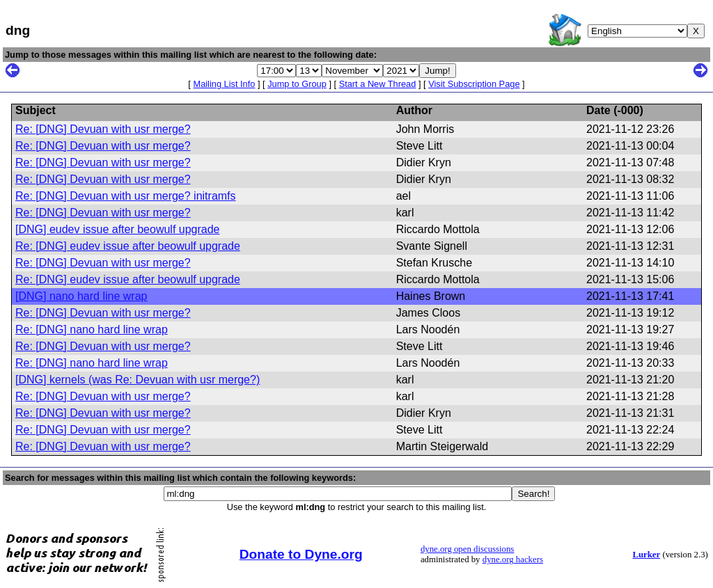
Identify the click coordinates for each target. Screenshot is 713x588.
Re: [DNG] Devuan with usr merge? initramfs (126, 196)
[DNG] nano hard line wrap (81, 296)
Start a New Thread (378, 84)
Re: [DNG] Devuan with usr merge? (103, 129)
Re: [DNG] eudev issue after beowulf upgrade (128, 246)
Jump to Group (297, 84)
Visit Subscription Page (474, 84)
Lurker (646, 555)
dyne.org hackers (513, 559)
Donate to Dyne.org (301, 554)
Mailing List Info (224, 84)
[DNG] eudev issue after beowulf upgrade (118, 229)
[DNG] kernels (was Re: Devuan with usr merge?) (138, 380)
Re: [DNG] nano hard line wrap (92, 329)
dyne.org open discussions (467, 549)
